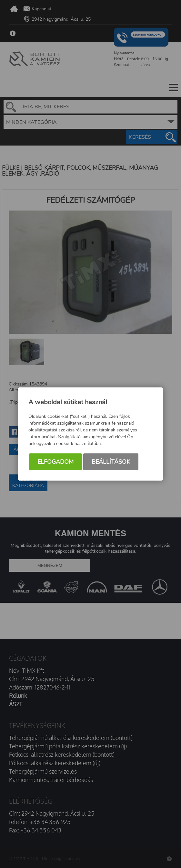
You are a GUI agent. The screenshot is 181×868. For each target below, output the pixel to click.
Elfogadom (55, 462)
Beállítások (111, 462)
